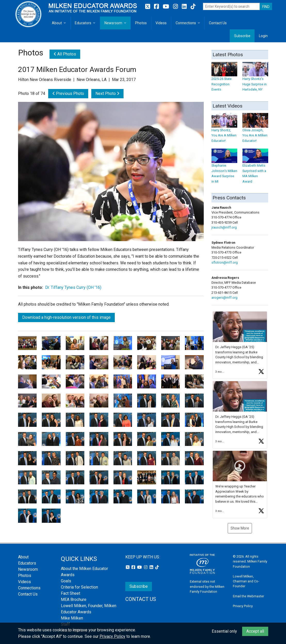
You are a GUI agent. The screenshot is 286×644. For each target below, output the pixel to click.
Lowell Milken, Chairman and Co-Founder (246, 581)
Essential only (224, 631)
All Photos (65, 54)
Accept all (255, 631)
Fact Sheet (71, 593)
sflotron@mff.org (225, 262)
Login (263, 36)
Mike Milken (72, 618)
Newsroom (113, 23)
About (57, 23)
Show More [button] (240, 528)
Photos (141, 23)
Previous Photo (68, 93)
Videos (161, 23)
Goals (66, 581)
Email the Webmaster (248, 596)
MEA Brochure (74, 600)
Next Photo (107, 93)
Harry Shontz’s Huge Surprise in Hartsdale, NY (255, 79)
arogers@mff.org (224, 297)
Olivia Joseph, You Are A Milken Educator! (255, 130)
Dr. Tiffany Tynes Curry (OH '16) (73, 287)
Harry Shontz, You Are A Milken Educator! (224, 130)
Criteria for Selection (79, 587)
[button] (240, 345)
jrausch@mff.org (224, 227)
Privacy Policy (243, 606)
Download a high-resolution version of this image (66, 317)
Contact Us (218, 23)
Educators (83, 23)
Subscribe (242, 36)
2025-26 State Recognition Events (224, 79)
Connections (186, 23)
